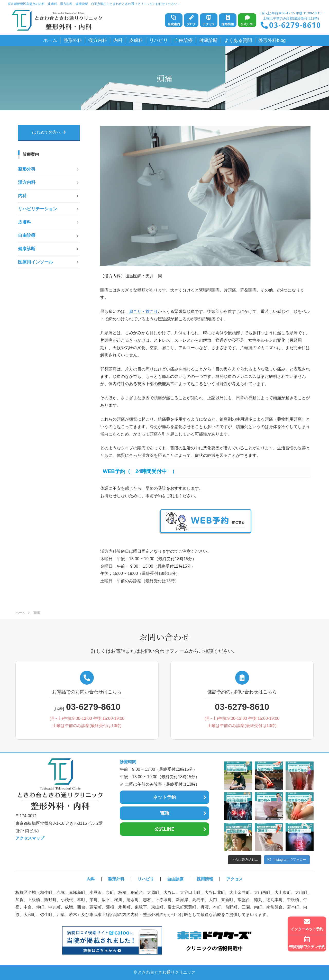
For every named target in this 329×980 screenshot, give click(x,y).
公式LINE (164, 829)
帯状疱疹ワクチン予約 (307, 942)
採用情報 (205, 879)
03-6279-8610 (295, 25)
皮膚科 (25, 222)
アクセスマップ (30, 838)
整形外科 (27, 169)
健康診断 (27, 249)
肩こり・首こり (143, 311)
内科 (22, 196)
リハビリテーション (38, 209)
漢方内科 (27, 182)
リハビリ (146, 879)
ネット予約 (164, 797)
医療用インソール (35, 262)
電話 (164, 813)
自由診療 (27, 235)
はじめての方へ (49, 132)
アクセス (234, 879)
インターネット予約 (307, 925)
